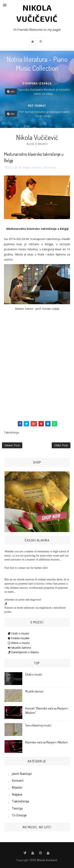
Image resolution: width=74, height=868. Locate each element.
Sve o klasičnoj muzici (38, 725)
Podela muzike (19, 638)
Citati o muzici (19, 633)
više (12, 91)
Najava (17, 794)
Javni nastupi (22, 774)
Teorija (17, 808)
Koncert (18, 781)
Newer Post (12, 445)
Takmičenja (50, 167)
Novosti (37, 167)
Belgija (27, 167)
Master (17, 787)
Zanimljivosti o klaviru (23, 652)
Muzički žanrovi (19, 648)
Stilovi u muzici (19, 643)
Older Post (61, 445)
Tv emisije (19, 815)
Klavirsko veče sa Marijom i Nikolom (47, 742)
